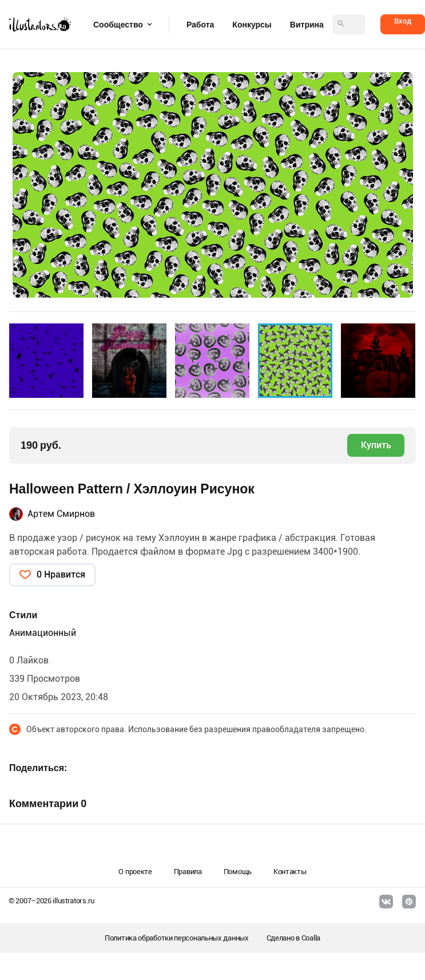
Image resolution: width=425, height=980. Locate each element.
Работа (200, 25)
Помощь (238, 872)
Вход (403, 21)
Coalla (311, 938)
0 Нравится (61, 574)
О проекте (135, 872)
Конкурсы (252, 25)
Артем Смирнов (61, 514)
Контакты (290, 872)
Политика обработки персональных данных (177, 938)
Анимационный (43, 633)
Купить (376, 445)
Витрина (307, 25)
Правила (188, 872)
